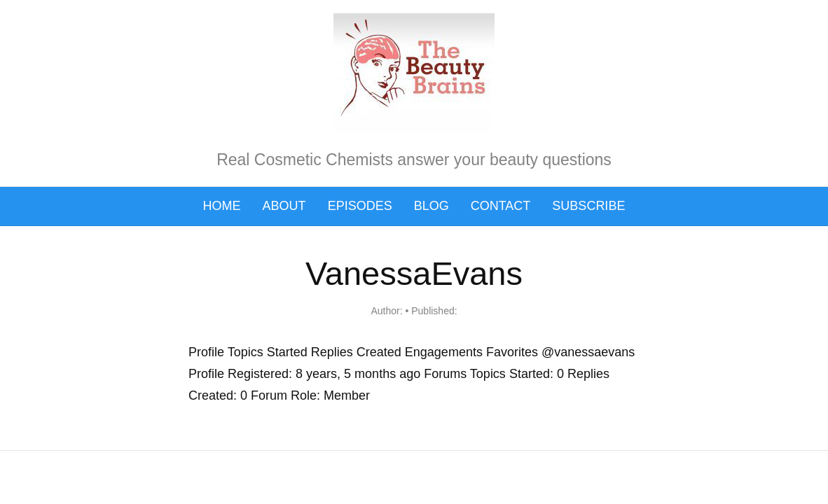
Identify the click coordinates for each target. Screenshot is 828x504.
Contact (501, 206)
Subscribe (588, 206)
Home (222, 206)
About (284, 206)
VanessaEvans (414, 273)
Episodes (360, 206)
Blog (432, 206)
